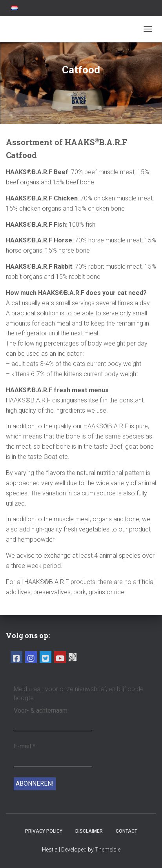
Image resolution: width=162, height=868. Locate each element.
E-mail (25, 746)
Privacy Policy (44, 831)
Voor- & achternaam (41, 711)
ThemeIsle (108, 850)
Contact (127, 831)
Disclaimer (89, 831)
